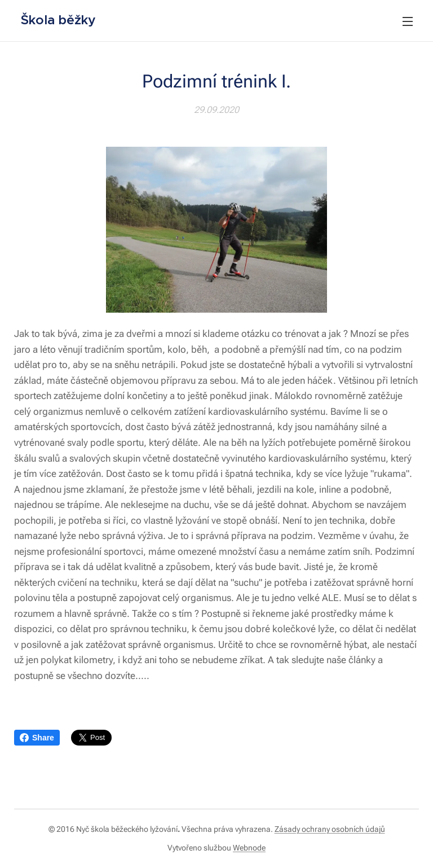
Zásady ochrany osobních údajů (330, 829)
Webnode (249, 848)
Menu (408, 21)
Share (37, 738)
